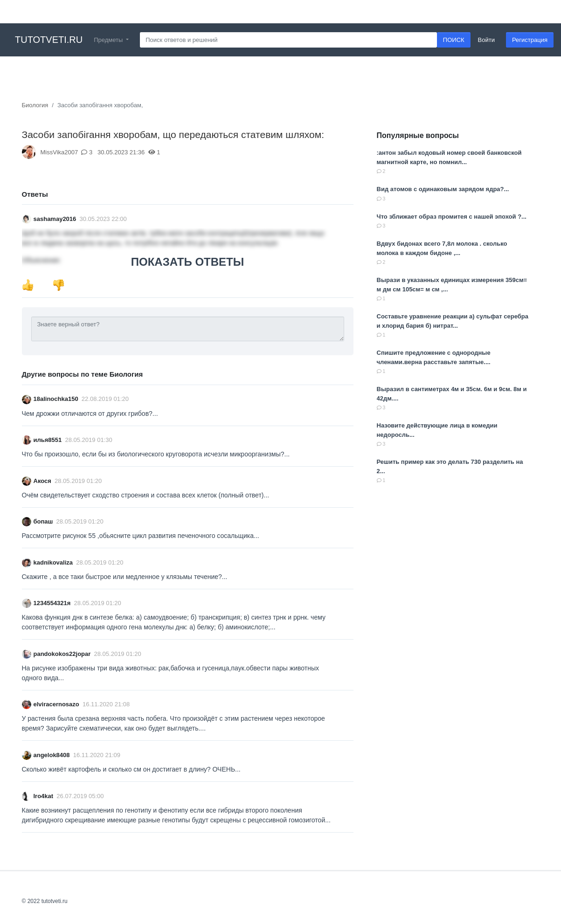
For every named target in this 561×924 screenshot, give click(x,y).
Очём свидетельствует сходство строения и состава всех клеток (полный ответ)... (146, 495)
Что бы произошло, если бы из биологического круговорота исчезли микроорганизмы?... (156, 454)
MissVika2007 (59, 152)
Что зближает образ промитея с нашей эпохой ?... (452, 217)
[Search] (288, 40)
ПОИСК (454, 40)
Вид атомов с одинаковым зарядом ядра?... (443, 189)
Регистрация (530, 40)
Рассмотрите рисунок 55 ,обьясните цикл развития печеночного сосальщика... (141, 536)
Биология (35, 105)
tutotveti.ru (49, 40)
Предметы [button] (109, 40)
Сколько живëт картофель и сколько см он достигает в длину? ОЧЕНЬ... (131, 769)
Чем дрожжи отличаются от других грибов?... (90, 414)
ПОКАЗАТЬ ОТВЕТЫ (187, 262)
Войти (486, 40)
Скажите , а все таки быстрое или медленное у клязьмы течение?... (125, 577)
